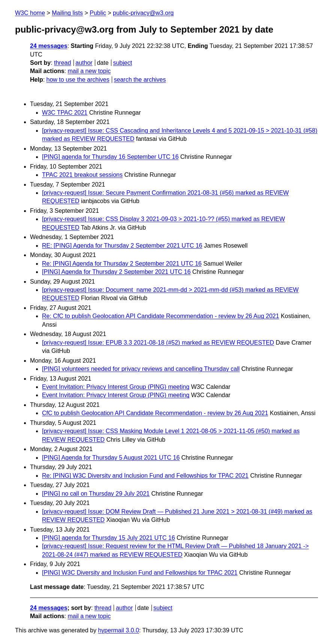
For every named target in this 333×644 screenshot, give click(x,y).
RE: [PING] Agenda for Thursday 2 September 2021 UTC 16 (122, 246)
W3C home (30, 13)
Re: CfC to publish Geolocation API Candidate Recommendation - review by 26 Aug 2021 (160, 316)
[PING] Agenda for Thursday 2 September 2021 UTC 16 (116, 272)
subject (122, 63)
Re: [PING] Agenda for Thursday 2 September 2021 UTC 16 (122, 264)
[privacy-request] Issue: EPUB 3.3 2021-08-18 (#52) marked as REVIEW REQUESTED (158, 343)
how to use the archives (78, 80)
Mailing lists (67, 13)
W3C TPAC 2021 (65, 113)
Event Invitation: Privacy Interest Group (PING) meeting (116, 387)
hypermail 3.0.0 (118, 630)
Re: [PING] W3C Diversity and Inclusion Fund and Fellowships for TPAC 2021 (145, 476)
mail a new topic (89, 71)
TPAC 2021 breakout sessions (82, 175)
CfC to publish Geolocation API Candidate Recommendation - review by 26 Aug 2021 (155, 413)
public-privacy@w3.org (143, 13)
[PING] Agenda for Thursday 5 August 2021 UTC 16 (111, 458)
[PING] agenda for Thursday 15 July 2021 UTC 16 (109, 538)
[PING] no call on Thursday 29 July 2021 (96, 494)
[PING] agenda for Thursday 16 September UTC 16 (110, 157)
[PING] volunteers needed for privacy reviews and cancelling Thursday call (141, 369)
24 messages (49, 46)
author (84, 63)
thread (62, 63)
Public (98, 13)
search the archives (140, 80)
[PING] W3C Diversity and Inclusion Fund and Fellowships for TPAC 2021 (140, 573)
